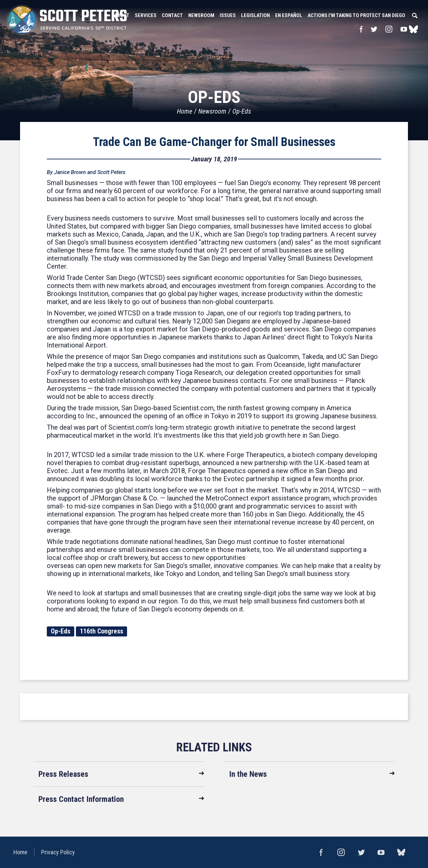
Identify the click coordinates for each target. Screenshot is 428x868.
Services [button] (146, 15)
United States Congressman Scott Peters (67, 20)
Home (185, 111)
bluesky (413, 29)
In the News (248, 774)
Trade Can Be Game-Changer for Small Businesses (214, 142)
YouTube (404, 29)
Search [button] (415, 15)
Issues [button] (228, 15)
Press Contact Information (81, 799)
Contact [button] (172, 15)
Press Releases (63, 774)
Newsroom (212, 111)
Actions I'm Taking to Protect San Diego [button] (356, 15)
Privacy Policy (58, 852)
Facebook (361, 29)
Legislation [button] (255, 15)
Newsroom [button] (201, 15)
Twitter (374, 29)
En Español (289, 15)
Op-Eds (242, 111)
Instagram (389, 29)
